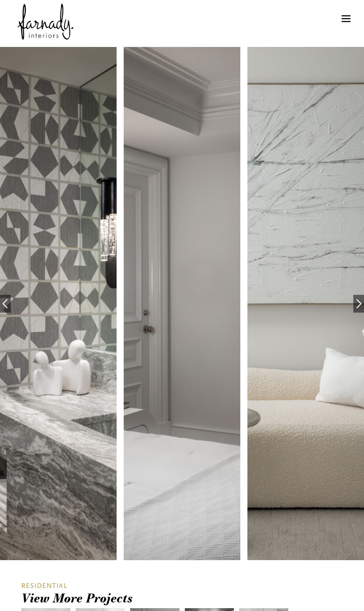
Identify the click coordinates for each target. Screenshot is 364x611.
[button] (346, 19)
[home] (42, 23)
